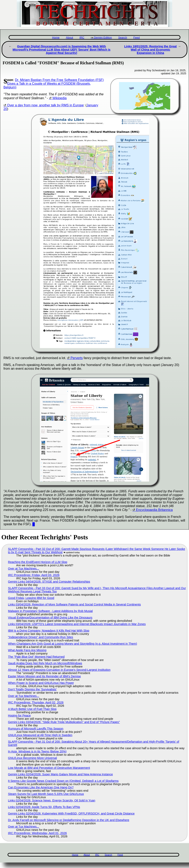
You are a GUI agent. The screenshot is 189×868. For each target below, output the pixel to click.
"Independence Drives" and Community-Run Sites (40, 637)
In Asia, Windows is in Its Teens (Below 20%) (37, 751)
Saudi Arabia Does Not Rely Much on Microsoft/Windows (45, 663)
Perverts (77, 358)
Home (56, 37)
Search (123, 37)
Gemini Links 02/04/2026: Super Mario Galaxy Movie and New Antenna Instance (60, 774)
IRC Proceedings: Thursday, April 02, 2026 (36, 702)
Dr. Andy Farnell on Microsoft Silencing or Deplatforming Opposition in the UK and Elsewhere (69, 820)
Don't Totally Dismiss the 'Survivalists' (32, 689)
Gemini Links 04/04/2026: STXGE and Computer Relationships (49, 582)
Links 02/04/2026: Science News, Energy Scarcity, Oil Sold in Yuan (52, 800)
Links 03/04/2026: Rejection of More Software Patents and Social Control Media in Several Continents (74, 604)
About (70, 37)
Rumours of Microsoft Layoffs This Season (36, 729)
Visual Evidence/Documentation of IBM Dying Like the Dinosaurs (50, 618)
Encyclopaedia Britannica (154, 510)
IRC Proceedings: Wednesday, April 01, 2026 (37, 833)
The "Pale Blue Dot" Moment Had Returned (36, 657)
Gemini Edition (103, 37)
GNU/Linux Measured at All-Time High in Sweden (40, 735)
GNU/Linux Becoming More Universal (32, 758)
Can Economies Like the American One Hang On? (41, 787)
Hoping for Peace (19, 716)
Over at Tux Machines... (24, 569)
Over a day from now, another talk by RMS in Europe (45, 105)
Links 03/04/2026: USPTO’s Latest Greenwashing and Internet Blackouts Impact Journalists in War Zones (77, 624)
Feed (137, 37)
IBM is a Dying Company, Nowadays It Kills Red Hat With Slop (49, 631)
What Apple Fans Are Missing (27, 650)
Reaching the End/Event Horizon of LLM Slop (38, 562)
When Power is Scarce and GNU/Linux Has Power (41, 683)
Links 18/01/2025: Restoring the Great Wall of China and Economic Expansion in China (150, 50)
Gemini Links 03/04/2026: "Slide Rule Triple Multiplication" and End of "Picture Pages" (64, 722)
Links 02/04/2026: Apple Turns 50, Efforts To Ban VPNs (44, 807)
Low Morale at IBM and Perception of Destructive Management (49, 768)
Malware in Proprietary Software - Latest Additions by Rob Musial (50, 611)
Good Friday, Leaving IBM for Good (31, 598)
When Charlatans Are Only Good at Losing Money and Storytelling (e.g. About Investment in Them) (73, 644)
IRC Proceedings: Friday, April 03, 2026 (34, 575)
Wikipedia (59, 98)
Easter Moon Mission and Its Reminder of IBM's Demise (44, 676)
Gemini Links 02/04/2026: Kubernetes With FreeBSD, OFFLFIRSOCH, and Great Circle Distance (71, 813)
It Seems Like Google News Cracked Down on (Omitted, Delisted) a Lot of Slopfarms (63, 781)
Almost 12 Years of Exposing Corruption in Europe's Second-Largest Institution (59, 670)
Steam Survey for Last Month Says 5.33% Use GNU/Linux (46, 794)
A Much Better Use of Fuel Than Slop (32, 709)
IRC (82, 37)
